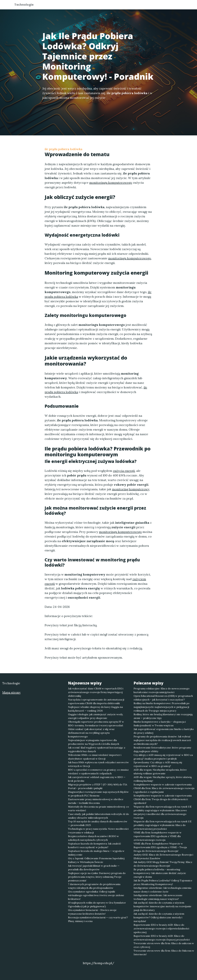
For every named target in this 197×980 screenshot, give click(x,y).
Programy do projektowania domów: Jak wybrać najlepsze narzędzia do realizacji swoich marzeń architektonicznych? (162, 740)
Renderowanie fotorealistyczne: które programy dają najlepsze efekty (162, 749)
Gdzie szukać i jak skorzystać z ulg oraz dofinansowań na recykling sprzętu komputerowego (91, 733)
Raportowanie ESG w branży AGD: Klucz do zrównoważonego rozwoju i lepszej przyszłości (162, 938)
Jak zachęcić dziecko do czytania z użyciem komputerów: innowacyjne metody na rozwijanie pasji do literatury (162, 906)
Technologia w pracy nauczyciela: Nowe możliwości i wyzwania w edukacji (98, 831)
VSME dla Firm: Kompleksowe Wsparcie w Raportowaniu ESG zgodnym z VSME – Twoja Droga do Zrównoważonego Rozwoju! (160, 847)
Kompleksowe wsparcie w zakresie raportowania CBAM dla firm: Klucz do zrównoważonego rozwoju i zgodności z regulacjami (164, 788)
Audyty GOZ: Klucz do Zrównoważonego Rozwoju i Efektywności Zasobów (163, 856)
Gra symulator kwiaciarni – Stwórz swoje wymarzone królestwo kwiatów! (92, 912)
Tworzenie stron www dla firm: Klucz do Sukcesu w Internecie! (164, 952)
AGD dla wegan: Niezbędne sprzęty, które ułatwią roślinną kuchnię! (163, 779)
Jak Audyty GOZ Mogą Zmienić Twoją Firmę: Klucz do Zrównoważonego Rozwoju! (163, 864)
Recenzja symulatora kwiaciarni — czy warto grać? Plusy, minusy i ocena (98, 919)
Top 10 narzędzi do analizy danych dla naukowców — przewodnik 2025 (98, 823)
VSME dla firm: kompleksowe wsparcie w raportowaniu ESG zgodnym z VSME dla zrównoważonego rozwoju (158, 836)
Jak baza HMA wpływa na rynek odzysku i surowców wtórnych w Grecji (98, 764)
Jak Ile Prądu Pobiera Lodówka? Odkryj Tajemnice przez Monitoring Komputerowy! (163, 882)
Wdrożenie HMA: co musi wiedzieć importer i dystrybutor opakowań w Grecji (95, 757)
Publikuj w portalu (135, 5)
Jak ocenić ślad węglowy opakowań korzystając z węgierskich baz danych (97, 749)
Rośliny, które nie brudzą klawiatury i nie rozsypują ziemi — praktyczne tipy (163, 716)
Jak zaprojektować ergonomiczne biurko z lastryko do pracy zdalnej (164, 731)
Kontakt (175, 5)
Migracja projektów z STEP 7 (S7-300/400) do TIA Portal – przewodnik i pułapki (98, 786)
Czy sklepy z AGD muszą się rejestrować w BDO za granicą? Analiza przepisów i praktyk (163, 757)
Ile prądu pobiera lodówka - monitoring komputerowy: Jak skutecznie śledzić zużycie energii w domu (160, 873)
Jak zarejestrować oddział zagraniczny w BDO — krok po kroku (97, 779)
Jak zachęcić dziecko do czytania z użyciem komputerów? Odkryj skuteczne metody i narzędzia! (159, 917)
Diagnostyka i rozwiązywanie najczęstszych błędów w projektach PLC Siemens (98, 794)
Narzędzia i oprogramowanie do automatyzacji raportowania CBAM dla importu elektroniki (96, 701)
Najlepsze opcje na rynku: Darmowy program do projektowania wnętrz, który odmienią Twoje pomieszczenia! (97, 877)
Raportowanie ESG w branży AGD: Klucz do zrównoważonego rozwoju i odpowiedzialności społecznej (161, 928)
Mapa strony (11, 692)
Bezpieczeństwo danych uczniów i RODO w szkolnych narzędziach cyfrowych (93, 838)
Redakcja (159, 5)
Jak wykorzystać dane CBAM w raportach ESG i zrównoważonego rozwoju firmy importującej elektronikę (96, 692)
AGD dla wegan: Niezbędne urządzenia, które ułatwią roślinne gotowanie (160, 772)
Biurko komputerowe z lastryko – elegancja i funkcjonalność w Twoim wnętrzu (160, 724)
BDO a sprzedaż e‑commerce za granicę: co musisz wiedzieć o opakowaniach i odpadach (98, 772)
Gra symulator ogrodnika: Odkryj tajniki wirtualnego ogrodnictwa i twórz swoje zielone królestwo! (96, 895)
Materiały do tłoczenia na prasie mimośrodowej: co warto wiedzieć (98, 808)
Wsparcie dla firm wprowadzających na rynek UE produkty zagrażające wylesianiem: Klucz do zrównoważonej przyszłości (163, 825)
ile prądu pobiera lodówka (63, 149)
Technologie (26, 5)
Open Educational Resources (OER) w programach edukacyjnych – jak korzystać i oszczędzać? (163, 698)
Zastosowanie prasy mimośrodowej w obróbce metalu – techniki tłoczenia (96, 801)
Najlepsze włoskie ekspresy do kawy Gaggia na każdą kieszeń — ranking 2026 (95, 709)
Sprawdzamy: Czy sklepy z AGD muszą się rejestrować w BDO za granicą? (158, 764)
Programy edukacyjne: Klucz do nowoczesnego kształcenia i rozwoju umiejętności (162, 690)
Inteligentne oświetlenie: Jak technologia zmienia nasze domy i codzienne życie (162, 890)
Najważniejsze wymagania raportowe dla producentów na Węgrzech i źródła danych (94, 742)
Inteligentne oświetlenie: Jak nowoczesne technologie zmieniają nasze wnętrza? (158, 897)
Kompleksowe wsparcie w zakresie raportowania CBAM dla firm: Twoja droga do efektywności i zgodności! (163, 799)
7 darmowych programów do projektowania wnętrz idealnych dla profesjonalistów (94, 886)
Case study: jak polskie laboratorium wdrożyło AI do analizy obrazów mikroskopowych (98, 816)
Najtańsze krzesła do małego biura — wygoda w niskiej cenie (96, 853)
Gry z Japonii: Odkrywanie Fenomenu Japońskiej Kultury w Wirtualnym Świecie (96, 860)
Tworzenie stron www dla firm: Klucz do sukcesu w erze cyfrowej (164, 945)
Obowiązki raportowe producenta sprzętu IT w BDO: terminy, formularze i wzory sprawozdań (96, 724)
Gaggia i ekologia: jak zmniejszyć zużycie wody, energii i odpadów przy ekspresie (96, 716)
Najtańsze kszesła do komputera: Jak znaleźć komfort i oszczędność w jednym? (95, 845)
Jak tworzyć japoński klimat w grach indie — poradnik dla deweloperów (94, 868)
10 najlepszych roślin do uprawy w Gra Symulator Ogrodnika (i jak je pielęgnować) (97, 904)
